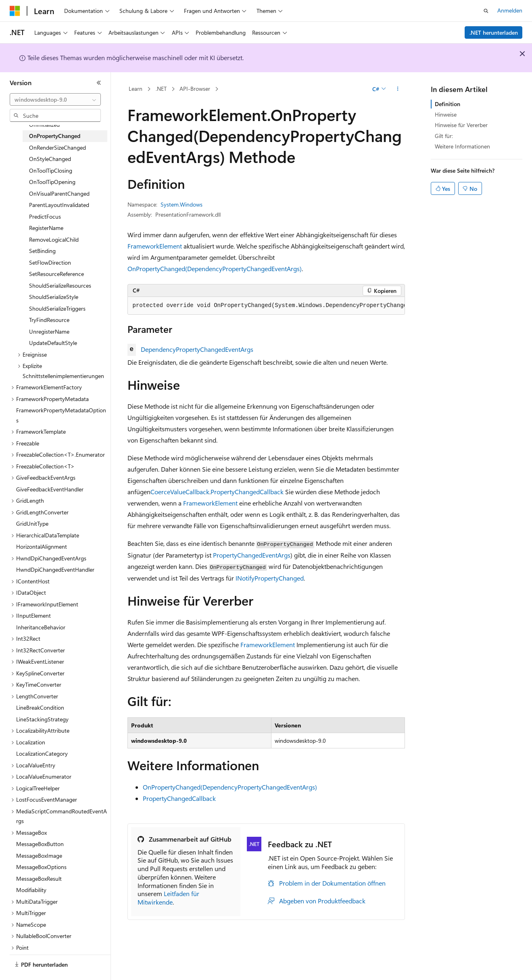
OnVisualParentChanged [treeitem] (59, 193)
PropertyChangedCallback (247, 492)
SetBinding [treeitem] (42, 251)
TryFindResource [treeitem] (49, 320)
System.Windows (182, 204)
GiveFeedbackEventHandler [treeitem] (50, 489)
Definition (448, 104)
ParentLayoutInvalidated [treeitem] (59, 205)
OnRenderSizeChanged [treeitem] (57, 147)
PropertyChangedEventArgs (252, 555)
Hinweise (446, 114)
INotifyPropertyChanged (270, 578)
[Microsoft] (15, 11)
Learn (136, 89)
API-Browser (195, 89)
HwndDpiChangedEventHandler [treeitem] (55, 569)
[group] (266, 306)
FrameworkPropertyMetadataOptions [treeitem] (61, 415)
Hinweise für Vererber (461, 125)
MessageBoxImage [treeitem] (39, 856)
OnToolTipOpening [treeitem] (52, 182)
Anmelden (510, 10)
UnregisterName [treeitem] (49, 331)
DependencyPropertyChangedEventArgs (197, 349)
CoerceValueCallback (180, 492)
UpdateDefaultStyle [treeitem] (53, 343)
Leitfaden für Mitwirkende (168, 898)
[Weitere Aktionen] (397, 89)
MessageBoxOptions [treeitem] (41, 867)
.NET (161, 89)
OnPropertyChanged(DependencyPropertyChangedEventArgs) (215, 269)
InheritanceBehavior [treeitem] (41, 627)
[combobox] (55, 100)
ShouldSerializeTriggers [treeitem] (57, 308)
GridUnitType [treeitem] (32, 523)
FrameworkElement (155, 246)
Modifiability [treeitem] (31, 890)
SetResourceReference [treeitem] (56, 274)
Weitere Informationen (462, 146)
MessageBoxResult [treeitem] (39, 879)
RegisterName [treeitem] (46, 228)
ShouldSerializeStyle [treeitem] (54, 297)
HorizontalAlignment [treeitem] (42, 546)
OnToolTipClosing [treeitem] (51, 170)
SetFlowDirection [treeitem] (50, 262)
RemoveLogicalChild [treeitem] (54, 239)
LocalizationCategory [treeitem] (42, 753)
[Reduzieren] (99, 83)
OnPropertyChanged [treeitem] (55, 136)
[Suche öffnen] (486, 11)
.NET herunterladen (494, 32)
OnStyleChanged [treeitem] (50, 159)
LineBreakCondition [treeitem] (40, 707)
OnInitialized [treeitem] (44, 124)
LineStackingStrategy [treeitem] (42, 719)
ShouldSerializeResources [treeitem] (60, 285)
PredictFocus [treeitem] (45, 216)
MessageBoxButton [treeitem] (40, 844)
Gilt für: (444, 136)
